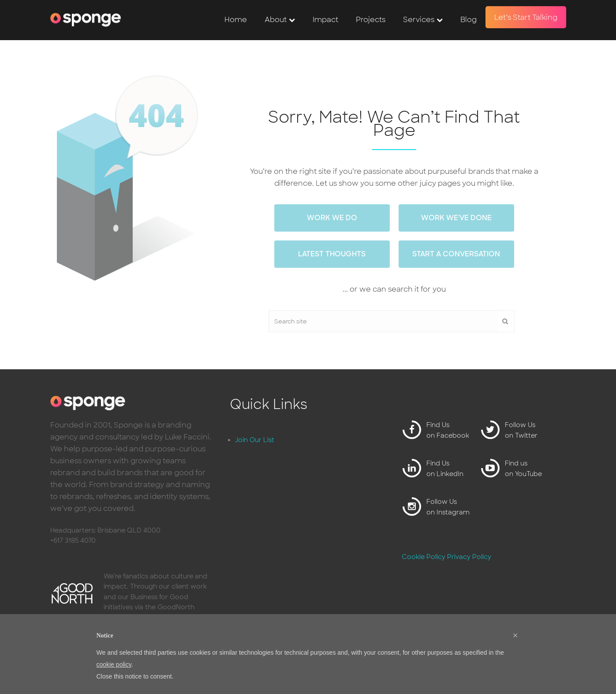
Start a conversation (456, 254)
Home (236, 20)
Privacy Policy (469, 557)
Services (419, 20)
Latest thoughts (332, 254)
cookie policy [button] (114, 664)
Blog (469, 20)
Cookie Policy (424, 557)
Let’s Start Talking (526, 17)
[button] (515, 635)
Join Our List (255, 440)
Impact (325, 20)
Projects (371, 20)
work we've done (456, 218)
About (276, 20)
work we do (332, 218)
